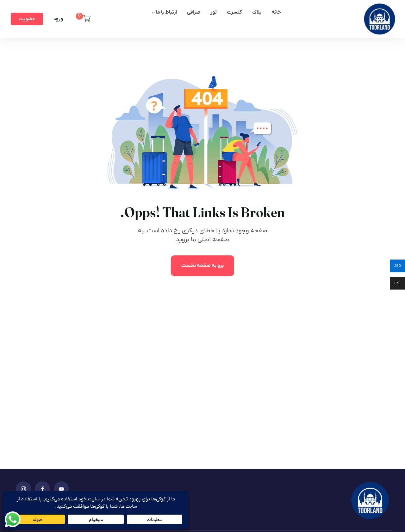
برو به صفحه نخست (202, 266)
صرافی (194, 12)
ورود (58, 19)
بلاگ (257, 12)
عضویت (27, 19)
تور (214, 12)
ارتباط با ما (166, 12)
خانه (276, 12)
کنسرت (234, 12)
